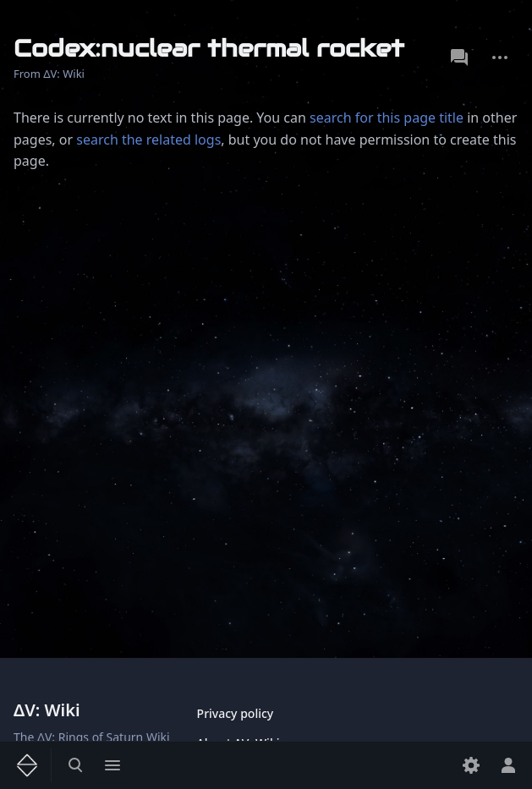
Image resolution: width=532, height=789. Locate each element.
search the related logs (148, 140)
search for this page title (387, 118)
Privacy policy (236, 713)
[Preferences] (471, 765)
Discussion (459, 58)
